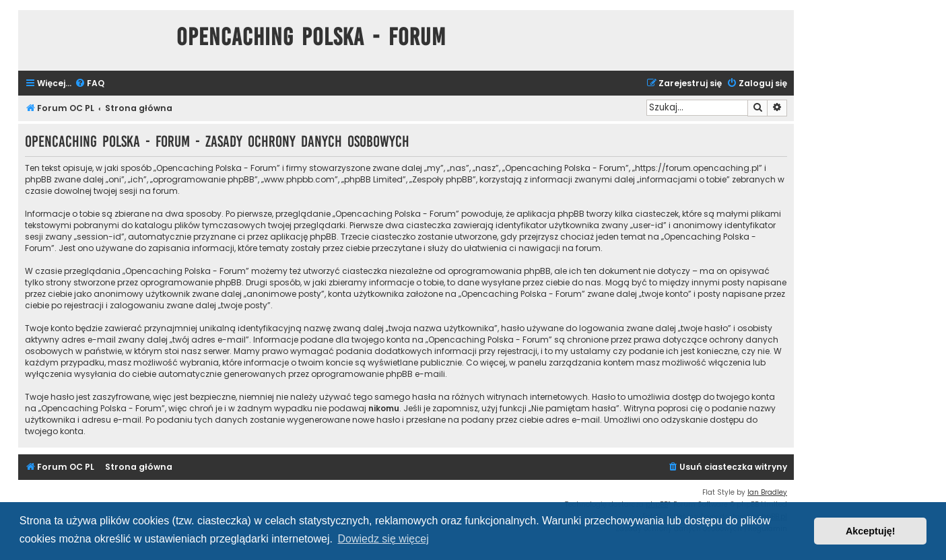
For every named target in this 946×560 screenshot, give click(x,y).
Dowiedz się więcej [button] (383, 539)
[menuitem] (90, 84)
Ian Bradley (767, 492)
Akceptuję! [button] (871, 531)
